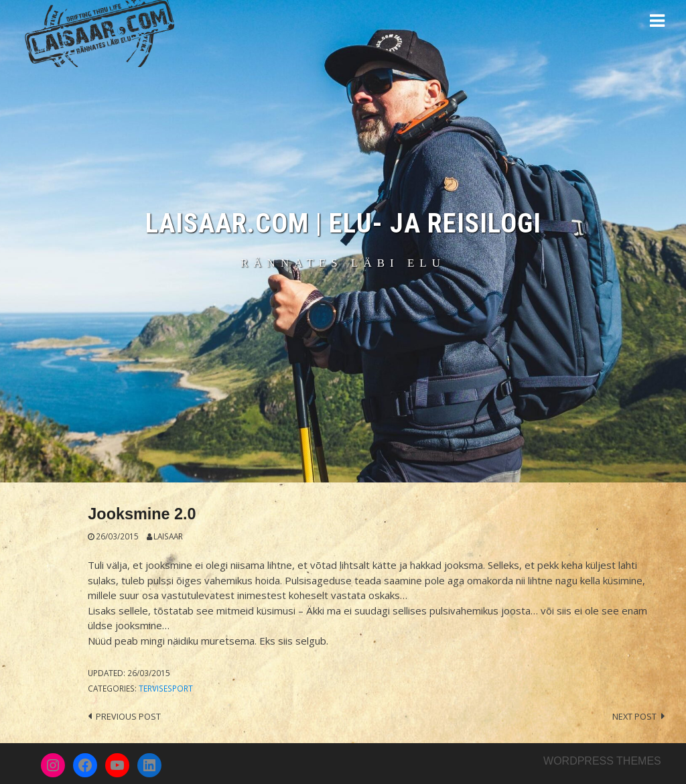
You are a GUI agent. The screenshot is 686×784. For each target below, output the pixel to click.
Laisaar (168, 536)
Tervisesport (166, 688)
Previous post (128, 716)
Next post (634, 716)
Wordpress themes (602, 761)
